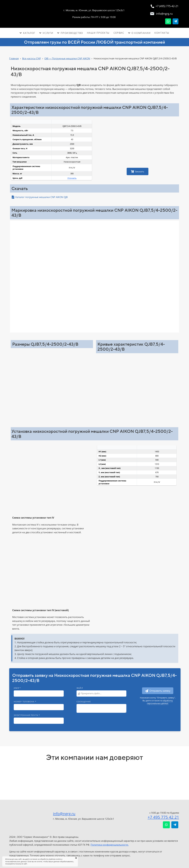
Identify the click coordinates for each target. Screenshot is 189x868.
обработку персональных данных (160, 702)
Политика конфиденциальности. (110, 845)
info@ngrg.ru (64, 814)
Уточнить (72, 178)
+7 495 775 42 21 (163, 817)
